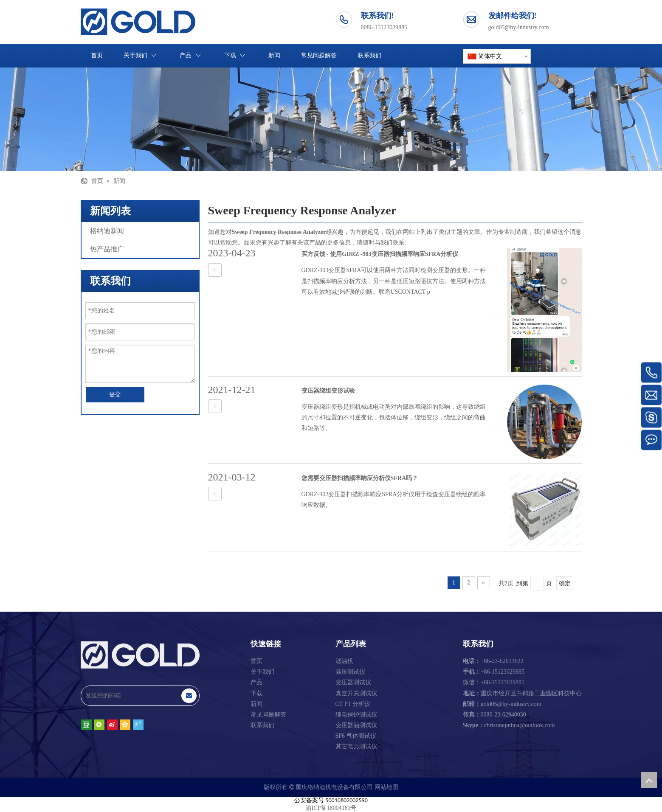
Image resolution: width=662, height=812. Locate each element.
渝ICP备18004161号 (331, 808)
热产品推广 (107, 249)
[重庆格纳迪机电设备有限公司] (331, 119)
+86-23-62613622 (493, 661)
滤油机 (344, 661)
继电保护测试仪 (356, 715)
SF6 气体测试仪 (356, 736)
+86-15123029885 (494, 672)
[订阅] (189, 696)
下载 (256, 693)
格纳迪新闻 (107, 231)
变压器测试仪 (353, 682)
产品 (256, 682)
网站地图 (386, 787)
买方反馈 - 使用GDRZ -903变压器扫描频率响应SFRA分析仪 (380, 254)
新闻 (256, 704)
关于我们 (262, 672)
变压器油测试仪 (356, 725)
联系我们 (262, 725)
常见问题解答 (268, 715)
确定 (565, 583)
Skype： (474, 725)
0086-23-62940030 (494, 715)
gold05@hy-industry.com (519, 27)
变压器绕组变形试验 (328, 391)
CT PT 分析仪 (353, 704)
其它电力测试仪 (356, 746)
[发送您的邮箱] (131, 696)
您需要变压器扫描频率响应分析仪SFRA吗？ (360, 478)
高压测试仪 (350, 672)
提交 (115, 395)
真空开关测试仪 (356, 693)
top (649, 780)
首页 (256, 661)
